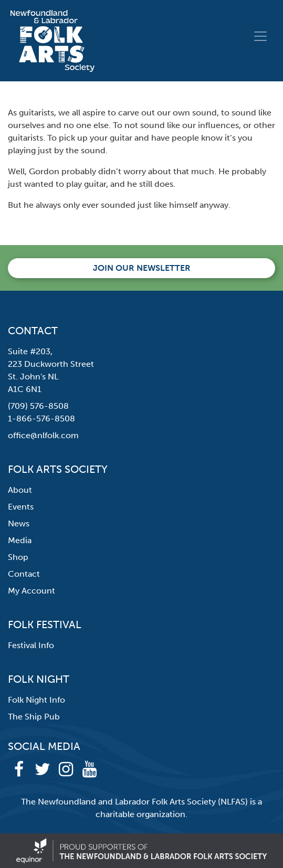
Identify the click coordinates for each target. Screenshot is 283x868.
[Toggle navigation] (260, 36)
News (19, 523)
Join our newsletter (142, 268)
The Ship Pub (34, 717)
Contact (24, 574)
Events (21, 507)
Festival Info (31, 645)
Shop (18, 557)
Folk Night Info (36, 700)
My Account (32, 591)
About (20, 490)
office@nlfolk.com (43, 435)
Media (20, 540)
